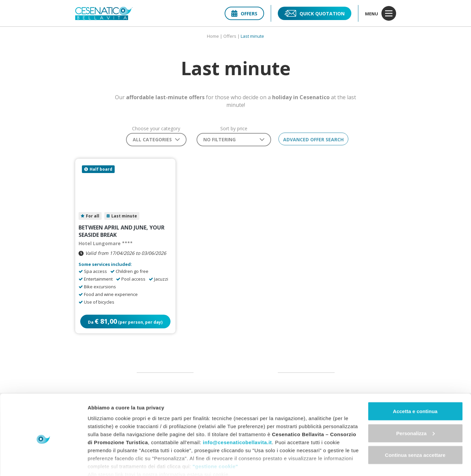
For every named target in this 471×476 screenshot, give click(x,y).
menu (381, 13)
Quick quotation (315, 13)
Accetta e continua (415, 382)
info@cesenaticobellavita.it (238, 413)
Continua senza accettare (415, 426)
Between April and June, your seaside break (122, 232)
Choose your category (154, 129)
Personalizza (415, 404)
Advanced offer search (314, 139)
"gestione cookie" (215, 437)
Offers (244, 14)
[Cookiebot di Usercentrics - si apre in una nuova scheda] (43, 463)
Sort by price (231, 129)
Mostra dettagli (106, 463)
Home (213, 36)
